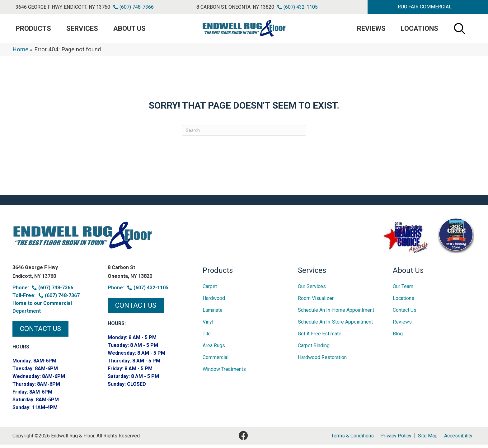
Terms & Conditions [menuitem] (352, 439)
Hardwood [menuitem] (214, 302)
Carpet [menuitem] (210, 290)
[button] (425, 7)
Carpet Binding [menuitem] (314, 349)
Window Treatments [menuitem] (224, 373)
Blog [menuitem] (398, 337)
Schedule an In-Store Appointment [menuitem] (335, 325)
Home (20, 53)
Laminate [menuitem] (213, 313)
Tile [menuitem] (207, 337)
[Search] (244, 134)
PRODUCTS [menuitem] (33, 30)
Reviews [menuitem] (371, 30)
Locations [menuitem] (420, 30)
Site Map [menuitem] (428, 439)
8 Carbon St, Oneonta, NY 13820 (235, 7)
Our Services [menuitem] (312, 290)
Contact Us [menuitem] (405, 313)
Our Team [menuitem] (403, 290)
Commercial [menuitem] (216, 361)
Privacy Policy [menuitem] (396, 439)
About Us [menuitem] (129, 30)
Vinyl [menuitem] (208, 325)
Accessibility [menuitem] (458, 439)
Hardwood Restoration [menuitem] (322, 361)
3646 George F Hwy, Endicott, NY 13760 (63, 7)
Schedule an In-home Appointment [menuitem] (336, 313)
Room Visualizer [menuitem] (316, 302)
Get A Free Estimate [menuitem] (320, 337)
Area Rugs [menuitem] (214, 349)
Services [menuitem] (82, 30)
